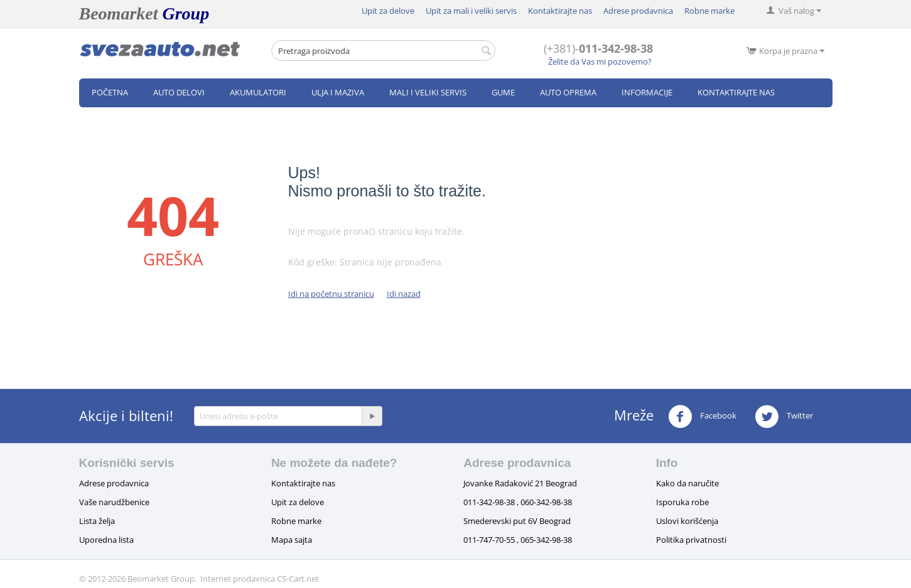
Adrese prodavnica (638, 11)
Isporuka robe (682, 502)
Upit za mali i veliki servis (471, 11)
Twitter (784, 417)
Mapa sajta (292, 540)
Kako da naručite (687, 483)
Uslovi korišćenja (687, 521)
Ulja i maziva (338, 92)
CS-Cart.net (298, 579)
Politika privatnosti (691, 540)
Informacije (647, 92)
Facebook (702, 417)
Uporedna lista (106, 540)
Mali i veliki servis (428, 92)
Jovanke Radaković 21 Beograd (520, 483)
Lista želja (97, 521)
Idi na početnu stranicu (331, 294)
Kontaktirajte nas (560, 11)
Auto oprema (568, 92)
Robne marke (709, 11)
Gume (503, 92)
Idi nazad (404, 294)
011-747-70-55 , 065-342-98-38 (518, 540)
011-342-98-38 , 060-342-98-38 (518, 502)
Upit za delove (388, 11)
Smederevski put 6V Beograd (517, 521)
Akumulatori (258, 92)
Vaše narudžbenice (114, 502)
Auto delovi (179, 92)
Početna (110, 92)
